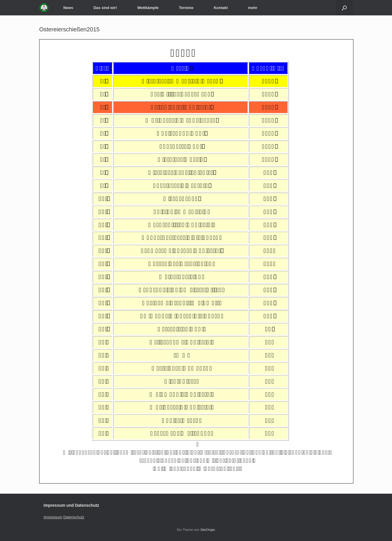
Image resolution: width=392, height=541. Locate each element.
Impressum (53, 517)
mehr (253, 8)
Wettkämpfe (148, 8)
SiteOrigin (208, 530)
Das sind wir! (105, 8)
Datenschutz (74, 517)
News (68, 8)
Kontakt (221, 8)
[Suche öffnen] (344, 8)
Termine (186, 8)
